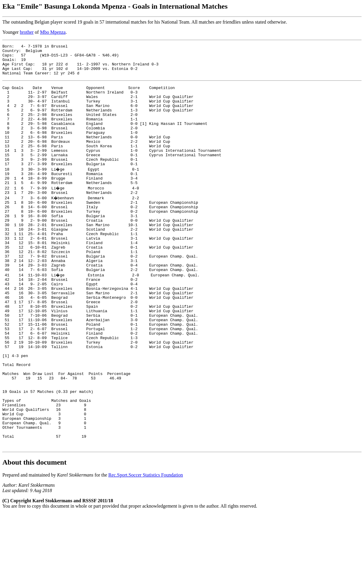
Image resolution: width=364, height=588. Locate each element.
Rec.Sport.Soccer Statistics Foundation (146, 549)
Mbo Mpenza (53, 32)
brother (27, 32)
